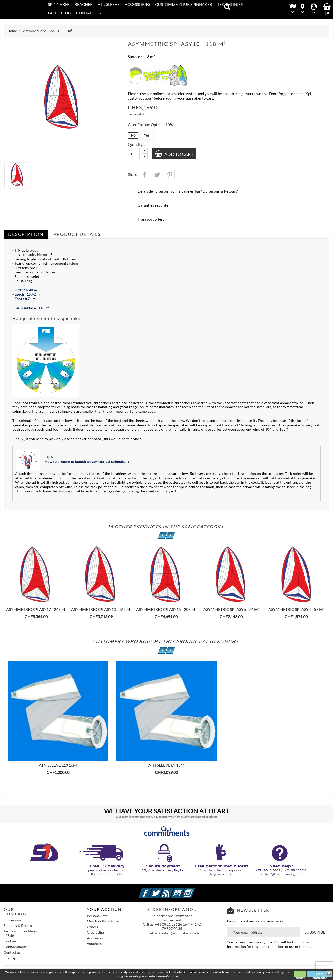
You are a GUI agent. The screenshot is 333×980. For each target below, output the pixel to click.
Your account (106, 909)
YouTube (183, 890)
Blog (66, 13)
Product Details (77, 234)
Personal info (97, 916)
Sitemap (10, 958)
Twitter (162, 890)
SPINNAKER (59, 4)
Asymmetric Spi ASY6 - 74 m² (231, 609)
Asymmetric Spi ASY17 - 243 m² (36, 609)
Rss (173, 890)
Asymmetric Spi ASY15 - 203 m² (166, 609)
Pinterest (170, 174)
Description (26, 234)
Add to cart (179, 154)
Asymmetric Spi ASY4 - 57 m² (296, 609)
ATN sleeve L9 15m (166, 765)
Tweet (157, 174)
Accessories (137, 4)
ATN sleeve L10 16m (58, 765)
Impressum (12, 920)
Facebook (151, 890)
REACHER (84, 4)
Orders (92, 927)
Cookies (10, 941)
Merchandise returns (103, 921)
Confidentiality (15, 947)
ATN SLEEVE (109, 4)
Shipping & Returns (19, 926)
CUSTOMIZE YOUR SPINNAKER (184, 4)
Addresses (95, 938)
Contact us (12, 952)
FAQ (52, 13)
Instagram (194, 890)
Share (144, 174)
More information (319, 974)
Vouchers (94, 944)
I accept (300, 974)
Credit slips (96, 932)
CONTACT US (88, 13)
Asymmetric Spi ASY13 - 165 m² (101, 609)
